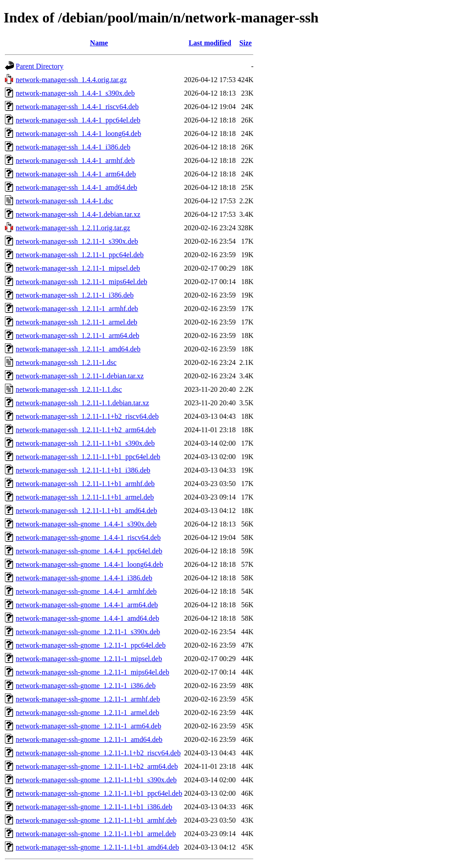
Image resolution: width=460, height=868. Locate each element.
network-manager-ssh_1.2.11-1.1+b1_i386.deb (83, 470)
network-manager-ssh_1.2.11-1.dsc (66, 362)
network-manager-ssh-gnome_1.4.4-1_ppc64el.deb (89, 551)
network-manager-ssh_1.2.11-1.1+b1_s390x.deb (85, 443)
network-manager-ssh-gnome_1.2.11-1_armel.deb (87, 712)
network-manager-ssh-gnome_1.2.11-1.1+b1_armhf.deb (96, 820)
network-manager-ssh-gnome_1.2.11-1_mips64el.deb (93, 672)
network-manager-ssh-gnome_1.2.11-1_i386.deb (86, 686)
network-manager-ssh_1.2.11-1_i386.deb (75, 295)
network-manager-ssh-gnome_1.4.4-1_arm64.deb (87, 605)
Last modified (210, 43)
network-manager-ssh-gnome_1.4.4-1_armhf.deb (86, 591)
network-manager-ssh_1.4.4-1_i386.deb (73, 147)
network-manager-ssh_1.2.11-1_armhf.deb (77, 309)
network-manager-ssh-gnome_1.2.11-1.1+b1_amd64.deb (97, 847)
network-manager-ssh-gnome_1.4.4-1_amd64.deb (87, 618)
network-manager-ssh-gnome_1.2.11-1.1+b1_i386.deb (94, 807)
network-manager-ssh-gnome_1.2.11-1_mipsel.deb (89, 659)
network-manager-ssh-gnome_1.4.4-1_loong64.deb (89, 564)
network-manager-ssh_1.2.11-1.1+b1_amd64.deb (86, 511)
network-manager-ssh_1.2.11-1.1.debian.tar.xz (82, 403)
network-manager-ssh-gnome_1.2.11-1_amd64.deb (89, 739)
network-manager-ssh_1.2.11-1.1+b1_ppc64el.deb (88, 457)
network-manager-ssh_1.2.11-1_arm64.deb (77, 335)
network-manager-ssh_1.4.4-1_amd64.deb (76, 187)
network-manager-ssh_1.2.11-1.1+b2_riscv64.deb (87, 416)
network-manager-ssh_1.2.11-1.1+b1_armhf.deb (85, 484)
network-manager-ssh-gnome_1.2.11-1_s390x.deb (88, 632)
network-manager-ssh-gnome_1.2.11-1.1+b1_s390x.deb (96, 780)
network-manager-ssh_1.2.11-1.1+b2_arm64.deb (86, 430)
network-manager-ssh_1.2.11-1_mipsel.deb (78, 268)
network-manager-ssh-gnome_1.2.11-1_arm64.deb (88, 726)
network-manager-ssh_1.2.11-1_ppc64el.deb (80, 255)
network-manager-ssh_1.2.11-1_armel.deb (77, 322)
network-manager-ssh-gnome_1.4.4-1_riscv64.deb (88, 537)
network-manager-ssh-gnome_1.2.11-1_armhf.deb (88, 699)
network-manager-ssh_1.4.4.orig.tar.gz (71, 80)
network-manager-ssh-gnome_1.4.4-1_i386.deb (84, 578)
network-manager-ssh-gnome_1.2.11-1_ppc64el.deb (91, 645)
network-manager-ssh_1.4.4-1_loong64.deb (78, 134)
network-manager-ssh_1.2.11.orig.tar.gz (73, 228)
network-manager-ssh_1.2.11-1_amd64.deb (78, 349)
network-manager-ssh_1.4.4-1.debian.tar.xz (78, 214)
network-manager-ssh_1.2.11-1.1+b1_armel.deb (85, 497)
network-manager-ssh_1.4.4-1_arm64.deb (76, 174)
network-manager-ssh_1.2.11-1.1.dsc (69, 389)
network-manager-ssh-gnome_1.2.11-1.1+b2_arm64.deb (97, 766)
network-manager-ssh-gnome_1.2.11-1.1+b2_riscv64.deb (98, 753)
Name (99, 43)
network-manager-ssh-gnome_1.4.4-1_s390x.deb (86, 524)
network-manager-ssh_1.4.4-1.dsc (64, 201)
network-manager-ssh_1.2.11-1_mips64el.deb (82, 282)
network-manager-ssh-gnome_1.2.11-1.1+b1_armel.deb (96, 834)
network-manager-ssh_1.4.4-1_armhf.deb (75, 160)
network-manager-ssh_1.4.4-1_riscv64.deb (77, 107)
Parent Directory (40, 66)
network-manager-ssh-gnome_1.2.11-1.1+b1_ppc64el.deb (99, 793)
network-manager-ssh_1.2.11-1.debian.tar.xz (80, 376)
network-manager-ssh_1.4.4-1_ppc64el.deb (78, 120)
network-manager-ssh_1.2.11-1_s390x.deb (77, 241)
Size (246, 43)
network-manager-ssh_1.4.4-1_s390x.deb (75, 93)
